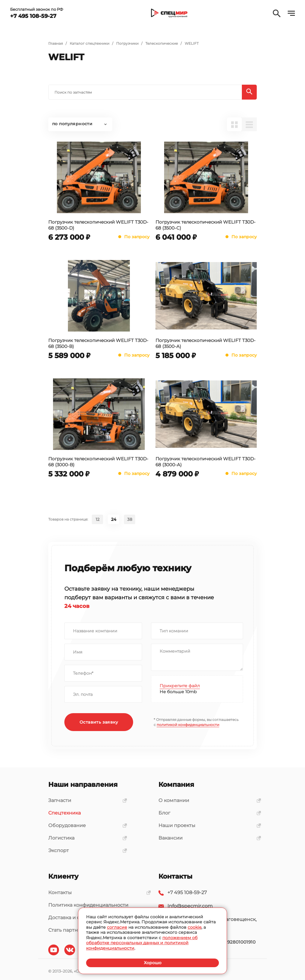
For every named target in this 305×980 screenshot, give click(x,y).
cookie (194, 927)
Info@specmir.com (190, 906)
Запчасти (85, 800)
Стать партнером (70, 930)
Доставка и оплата (71, 918)
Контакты (97, 892)
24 (114, 519)
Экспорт (85, 850)
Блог (208, 813)
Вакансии (208, 838)
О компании (208, 800)
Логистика (85, 838)
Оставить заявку (99, 722)
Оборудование (85, 825)
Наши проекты (208, 825)
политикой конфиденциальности (188, 725)
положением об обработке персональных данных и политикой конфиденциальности (142, 943)
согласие (117, 927)
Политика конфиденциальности (88, 905)
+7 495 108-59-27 (187, 892)
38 (130, 519)
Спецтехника (64, 813)
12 (98, 519)
